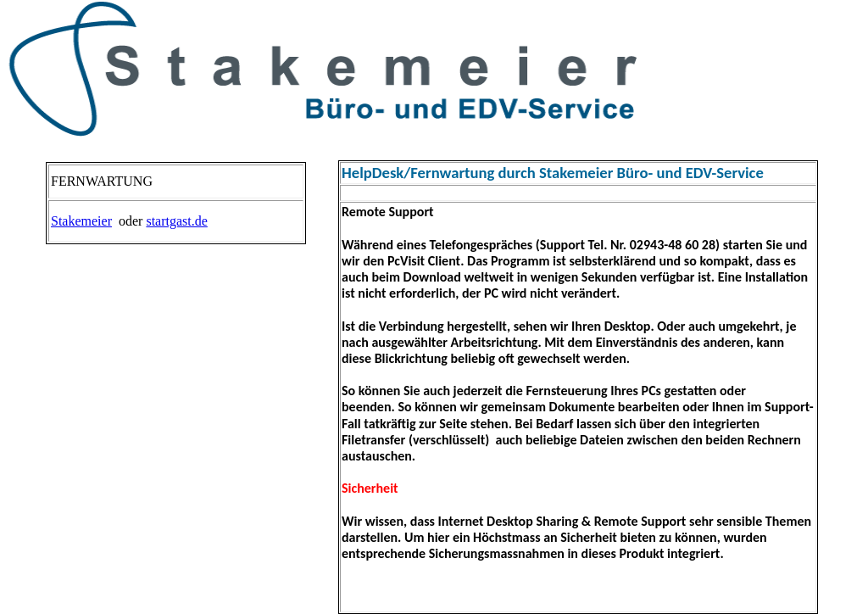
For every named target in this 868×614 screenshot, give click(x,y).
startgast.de (176, 221)
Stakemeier (81, 221)
